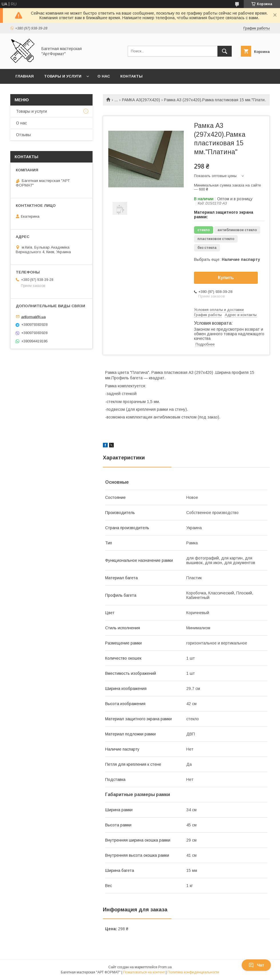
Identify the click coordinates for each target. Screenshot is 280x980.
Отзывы (23, 135)
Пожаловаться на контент (144, 972)
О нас (104, 76)
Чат (256, 965)
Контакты (131, 76)
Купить (226, 278)
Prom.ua (165, 967)
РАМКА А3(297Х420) (141, 100)
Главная (25, 76)
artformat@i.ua (33, 317)
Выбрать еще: (227, 259)
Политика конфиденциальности (193, 972)
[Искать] (225, 51)
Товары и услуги (63, 76)
